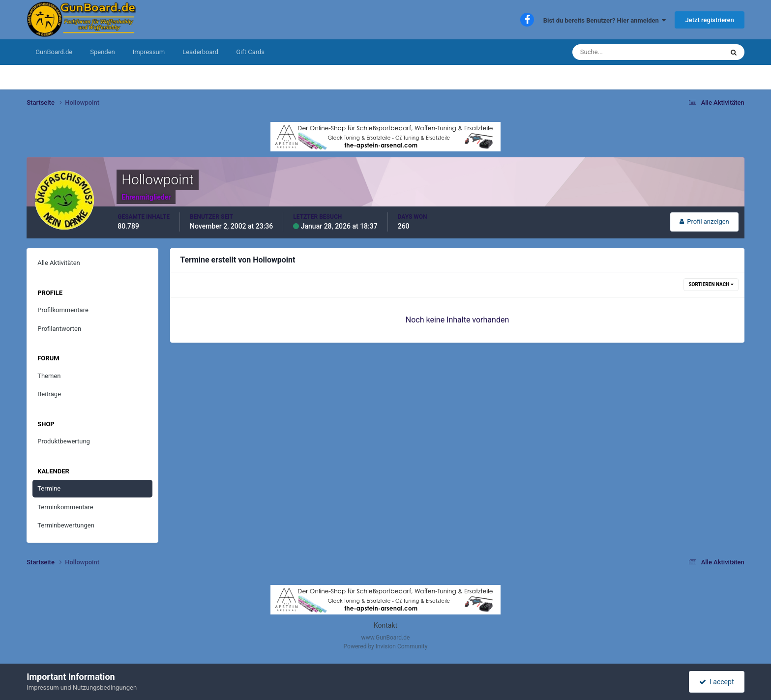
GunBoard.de (54, 52)
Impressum (149, 52)
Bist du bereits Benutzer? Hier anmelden (605, 20)
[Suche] (618, 52)
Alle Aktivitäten (59, 263)
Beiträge (49, 394)
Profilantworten (59, 329)
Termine (49, 488)
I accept (716, 682)
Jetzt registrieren (709, 20)
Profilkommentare (63, 310)
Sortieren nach (711, 284)
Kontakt (385, 625)
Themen (49, 376)
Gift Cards (250, 52)
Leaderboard (200, 52)
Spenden (103, 52)
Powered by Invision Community (386, 646)
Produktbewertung (64, 441)
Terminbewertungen (66, 525)
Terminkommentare (65, 507)
